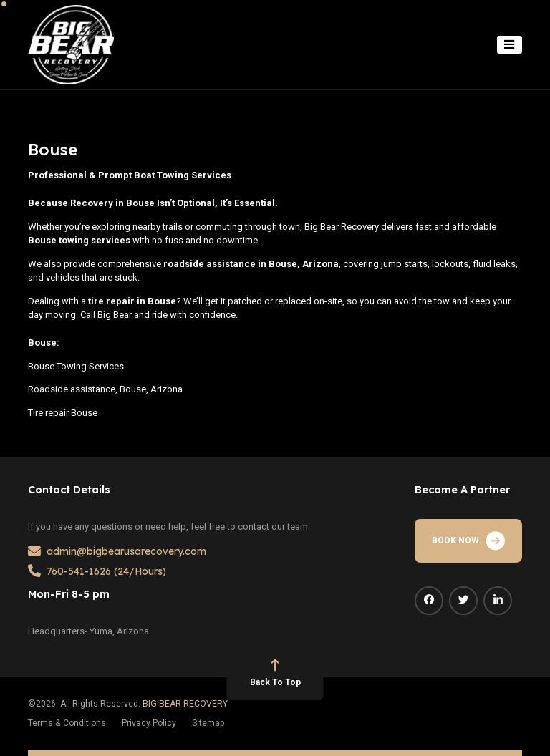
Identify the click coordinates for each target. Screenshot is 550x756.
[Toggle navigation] (510, 45)
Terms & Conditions (67, 723)
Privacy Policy (149, 723)
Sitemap (208, 723)
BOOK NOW (468, 541)
